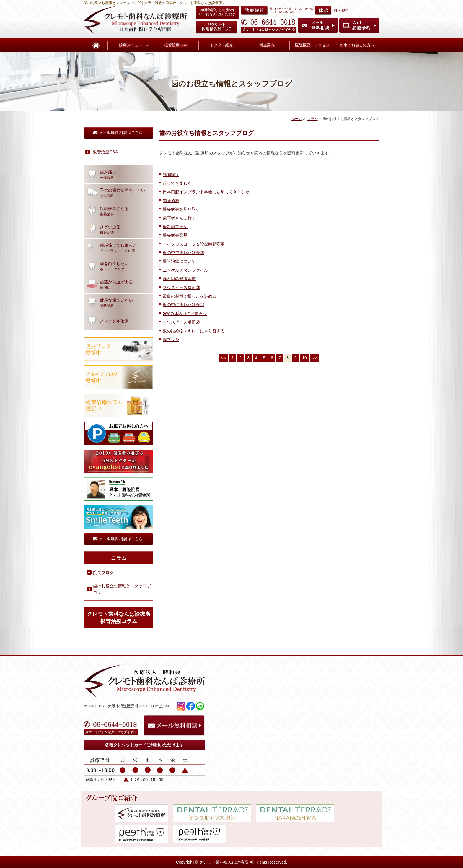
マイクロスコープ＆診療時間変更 (194, 244)
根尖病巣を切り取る (181, 209)
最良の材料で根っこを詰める (190, 296)
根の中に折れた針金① (183, 305)
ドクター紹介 (221, 45)
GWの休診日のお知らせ (185, 313)
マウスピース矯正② (181, 322)
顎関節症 (171, 175)
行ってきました (177, 183)
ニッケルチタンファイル (185, 270)
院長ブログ (103, 573)
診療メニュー (131, 45)
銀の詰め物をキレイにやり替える (194, 331)
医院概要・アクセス (312, 45)
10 (304, 358)
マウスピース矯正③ (181, 287)
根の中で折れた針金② (183, 253)
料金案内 (267, 45)
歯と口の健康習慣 (179, 279)
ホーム (297, 119)
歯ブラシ (171, 339)
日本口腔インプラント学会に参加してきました (206, 192)
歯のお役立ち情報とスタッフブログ (122, 589)
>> (315, 358)
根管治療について (179, 261)
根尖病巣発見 (175, 235)
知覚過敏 (171, 201)
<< (224, 358)
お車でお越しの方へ (357, 45)
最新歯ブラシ (175, 227)
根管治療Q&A (176, 45)
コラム (312, 119)
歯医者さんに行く (179, 218)
